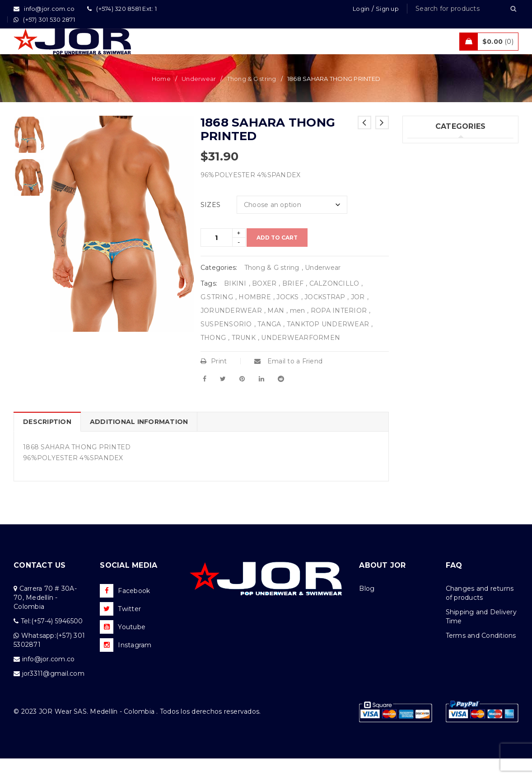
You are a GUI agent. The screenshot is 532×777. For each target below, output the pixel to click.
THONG (213, 356)
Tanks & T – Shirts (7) (441, 260)
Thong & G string (252, 97)
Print (214, 380)
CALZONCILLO (334, 302)
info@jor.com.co (49, 678)
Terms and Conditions (481, 654)
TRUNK (244, 356)
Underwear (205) (434, 167)
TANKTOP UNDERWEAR (328, 343)
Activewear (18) (432, 223)
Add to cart (277, 256)
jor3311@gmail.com (53, 692)
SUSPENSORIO (226, 343)
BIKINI (235, 302)
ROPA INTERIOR (339, 329)
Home (161, 97)
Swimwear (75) (431, 186)
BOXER (264, 302)
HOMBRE (255, 316)
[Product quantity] (217, 256)
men (298, 329)
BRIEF (293, 302)
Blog (367, 607)
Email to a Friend (288, 380)
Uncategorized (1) (436, 278)
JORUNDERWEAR (231, 329)
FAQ (454, 584)
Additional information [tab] (139, 440)
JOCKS (287, 316)
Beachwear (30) (433, 204)
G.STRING (217, 316)
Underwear (199, 97)
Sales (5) (420, 241)
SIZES (210, 223)
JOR (358, 316)
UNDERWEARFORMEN (301, 356)
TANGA (269, 343)
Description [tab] (47, 440)
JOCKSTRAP (325, 316)
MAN (276, 329)
